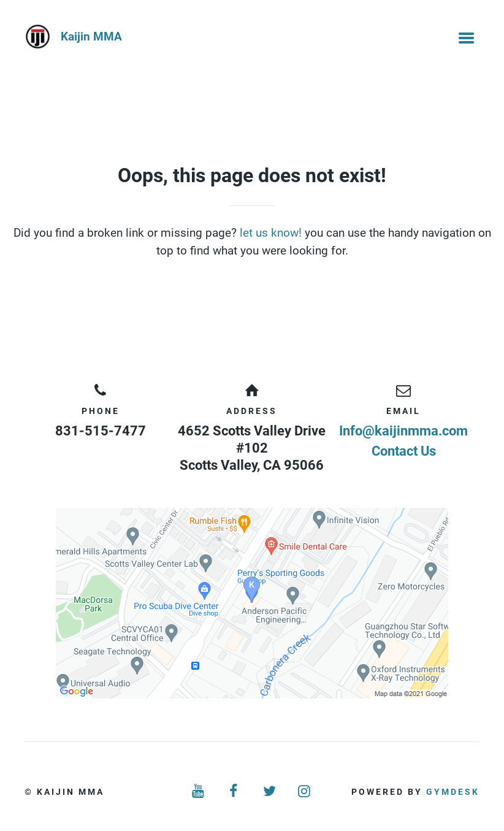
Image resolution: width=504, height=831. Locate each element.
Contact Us (404, 451)
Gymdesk (453, 792)
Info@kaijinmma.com (403, 431)
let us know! (271, 233)
